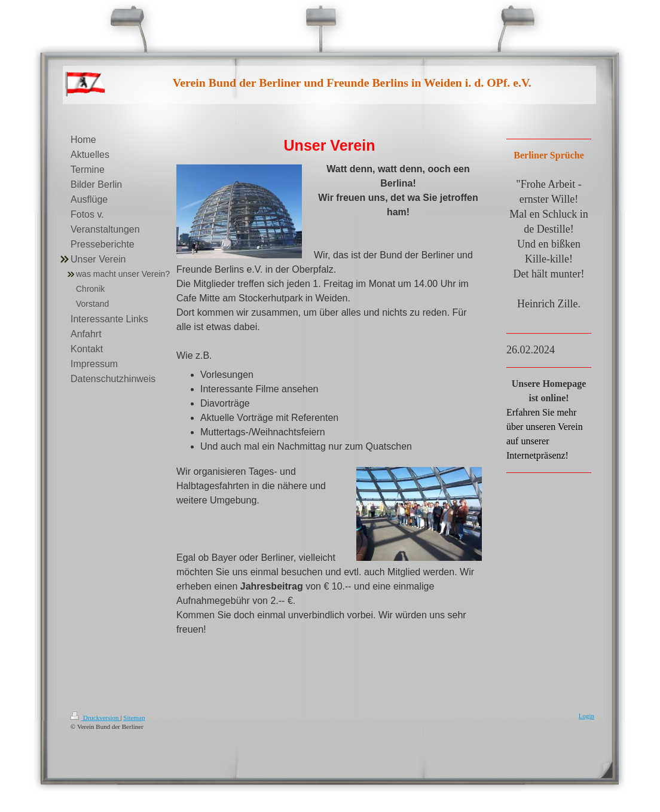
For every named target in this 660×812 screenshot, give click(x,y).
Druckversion (95, 718)
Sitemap (134, 718)
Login (586, 716)
